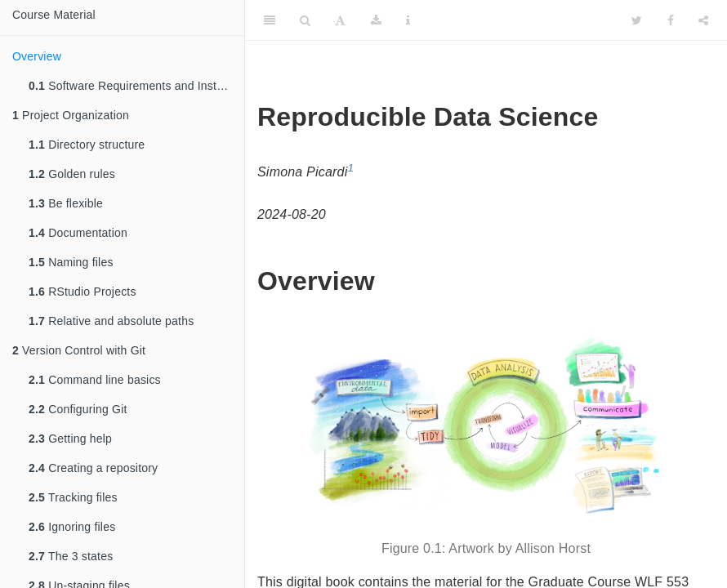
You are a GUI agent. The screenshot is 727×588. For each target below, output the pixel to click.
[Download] (376, 20)
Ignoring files (72, 527)
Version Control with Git (79, 350)
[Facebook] (671, 20)
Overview (37, 56)
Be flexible (66, 203)
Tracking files (73, 497)
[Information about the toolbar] (408, 20)
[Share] (703, 20)
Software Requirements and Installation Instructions (136, 86)
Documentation (78, 233)
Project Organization (71, 115)
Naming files (71, 262)
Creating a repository (93, 468)
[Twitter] (637, 20)
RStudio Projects (83, 292)
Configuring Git (78, 409)
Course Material (54, 15)
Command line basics (95, 380)
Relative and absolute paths (111, 321)
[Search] (305, 20)
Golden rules (72, 174)
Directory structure (87, 145)
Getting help (70, 439)
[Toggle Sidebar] (270, 20)
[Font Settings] (340, 20)
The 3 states (71, 556)
